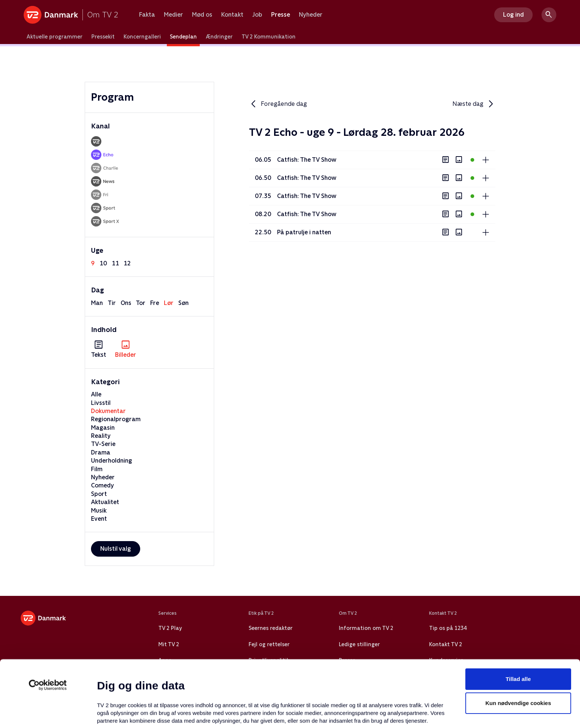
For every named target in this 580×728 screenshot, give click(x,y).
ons (126, 303)
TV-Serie (103, 444)
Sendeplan (183, 37)
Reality (101, 436)
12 (127, 263)
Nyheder (311, 15)
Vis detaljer (359, 713)
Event (99, 519)
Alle (96, 394)
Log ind (513, 15)
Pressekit (103, 37)
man (97, 303)
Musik (99, 511)
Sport (99, 494)
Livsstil (101, 403)
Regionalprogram (116, 419)
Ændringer (219, 37)
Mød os (202, 15)
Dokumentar (108, 411)
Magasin (103, 428)
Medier (173, 15)
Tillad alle (518, 619)
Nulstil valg (116, 549)
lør (169, 303)
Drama (101, 452)
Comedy (102, 485)
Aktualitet (105, 502)
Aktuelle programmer (55, 37)
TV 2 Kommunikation (269, 37)
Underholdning (112, 461)
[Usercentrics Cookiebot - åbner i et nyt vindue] (48, 625)
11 (115, 263)
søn (183, 303)
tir (112, 303)
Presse (281, 15)
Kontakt (232, 15)
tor (141, 303)
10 (103, 263)
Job (257, 15)
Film (97, 469)
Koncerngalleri (142, 37)
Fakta (147, 15)
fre (155, 303)
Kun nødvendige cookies (518, 644)
